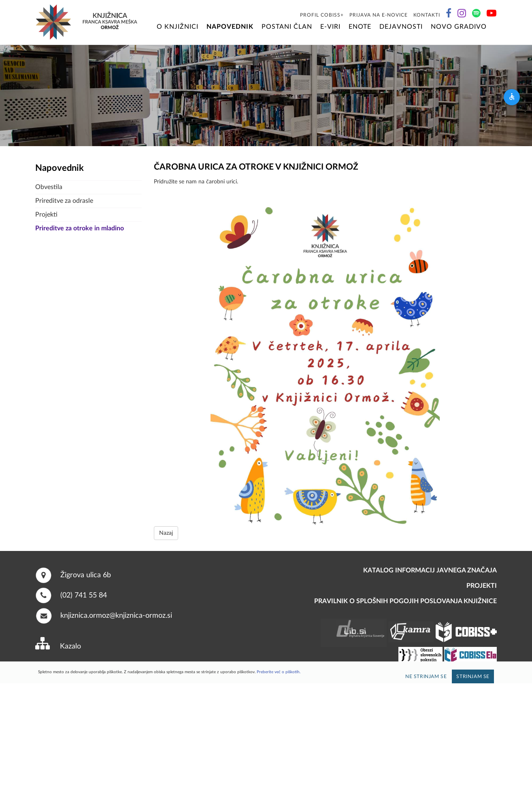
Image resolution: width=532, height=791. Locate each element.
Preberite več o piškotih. (279, 672)
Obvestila (49, 187)
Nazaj (166, 533)
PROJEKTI (482, 586)
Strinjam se (473, 676)
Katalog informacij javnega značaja (430, 570)
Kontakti (427, 15)
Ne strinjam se (426, 676)
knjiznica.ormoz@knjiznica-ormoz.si (116, 615)
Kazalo (70, 646)
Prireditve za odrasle (64, 201)
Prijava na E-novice (379, 15)
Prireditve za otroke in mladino (80, 228)
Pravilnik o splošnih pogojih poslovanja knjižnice (405, 601)
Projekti (46, 215)
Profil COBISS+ (322, 15)
